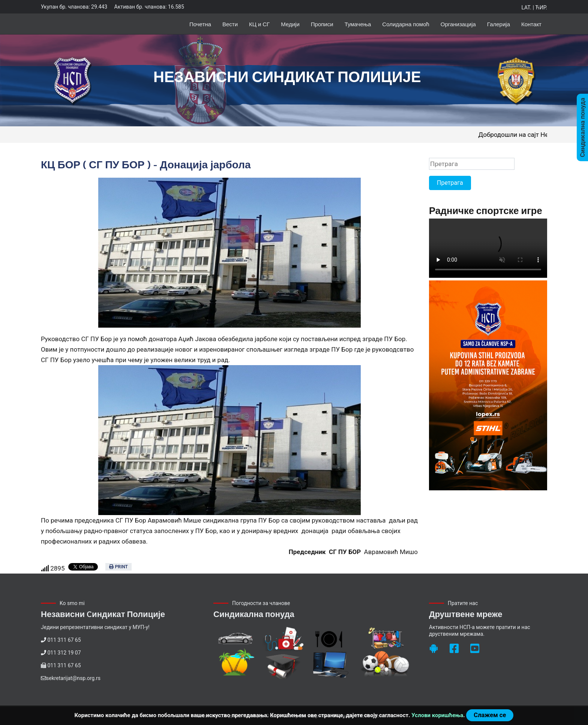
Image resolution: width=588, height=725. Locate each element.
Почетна (200, 24)
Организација (458, 24)
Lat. (526, 7)
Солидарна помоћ (406, 24)
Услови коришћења (437, 715)
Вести (230, 24)
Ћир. (541, 7)
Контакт (531, 24)
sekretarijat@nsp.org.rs (73, 678)
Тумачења (358, 24)
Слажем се (490, 715)
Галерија (499, 24)
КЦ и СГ (259, 24)
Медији (290, 24)
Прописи (322, 24)
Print (118, 567)
